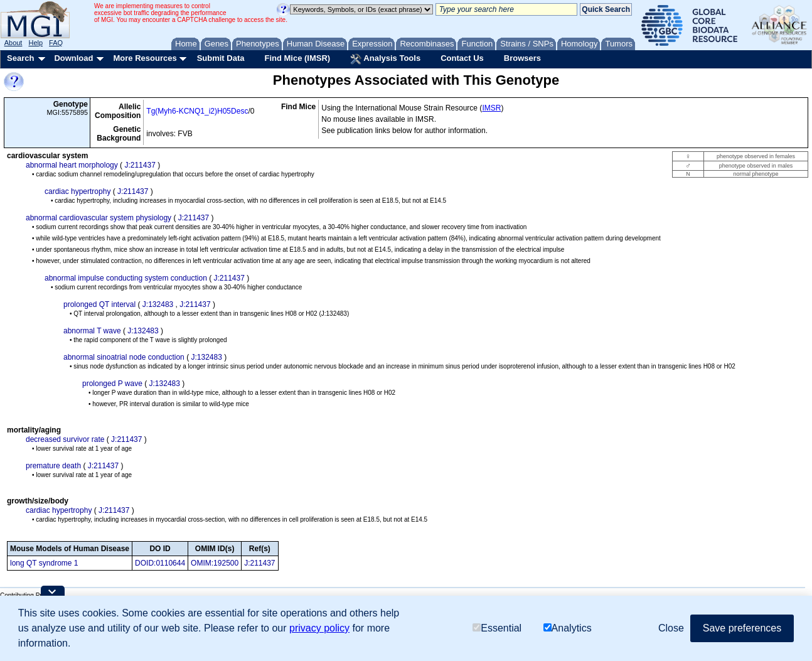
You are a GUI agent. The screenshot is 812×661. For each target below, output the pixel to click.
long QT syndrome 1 (44, 563)
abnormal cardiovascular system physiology (99, 218)
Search (20, 58)
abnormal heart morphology (72, 165)
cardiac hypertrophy (77, 191)
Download (73, 58)
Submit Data (221, 58)
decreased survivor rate (65, 439)
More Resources (145, 58)
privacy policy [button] (319, 628)
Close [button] (671, 628)
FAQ (56, 43)
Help (35, 43)
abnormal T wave (92, 331)
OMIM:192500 (215, 563)
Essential (497, 628)
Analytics (568, 628)
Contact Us (462, 58)
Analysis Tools (385, 59)
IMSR (491, 108)
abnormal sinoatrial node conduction (124, 357)
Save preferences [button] (742, 628)
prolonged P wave (112, 384)
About (13, 43)
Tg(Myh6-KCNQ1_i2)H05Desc (197, 111)
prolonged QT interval (99, 304)
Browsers (522, 58)
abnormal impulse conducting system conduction (126, 278)
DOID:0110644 (160, 563)
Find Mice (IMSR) (297, 58)
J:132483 (158, 304)
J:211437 (140, 165)
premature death (53, 466)
